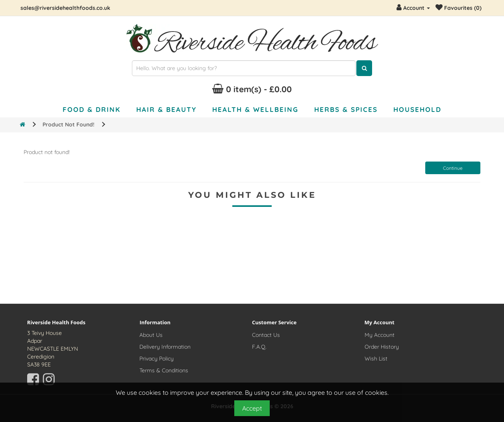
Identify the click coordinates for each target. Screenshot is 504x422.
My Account (380, 335)
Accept (252, 408)
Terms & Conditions (164, 370)
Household (417, 109)
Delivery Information (165, 347)
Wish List (376, 359)
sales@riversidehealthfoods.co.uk (65, 8)
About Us (151, 335)
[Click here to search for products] (364, 68)
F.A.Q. (259, 347)
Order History (382, 347)
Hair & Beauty (166, 109)
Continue (453, 168)
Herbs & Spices (346, 109)
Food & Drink (92, 109)
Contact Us (266, 335)
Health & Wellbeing (255, 109)
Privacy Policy (157, 359)
